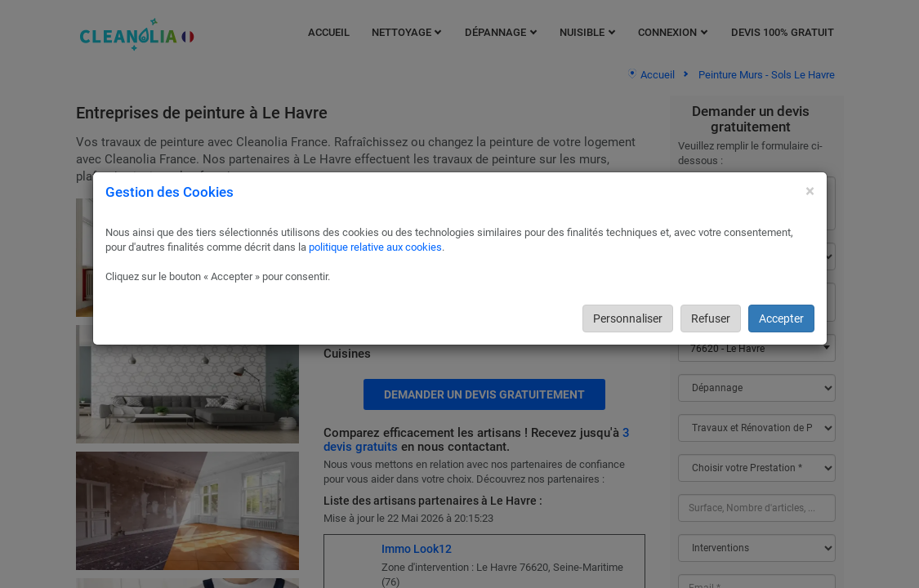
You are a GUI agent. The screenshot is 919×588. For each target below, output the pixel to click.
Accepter (781, 318)
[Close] (810, 192)
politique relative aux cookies (375, 247)
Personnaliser (628, 318)
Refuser (711, 318)
